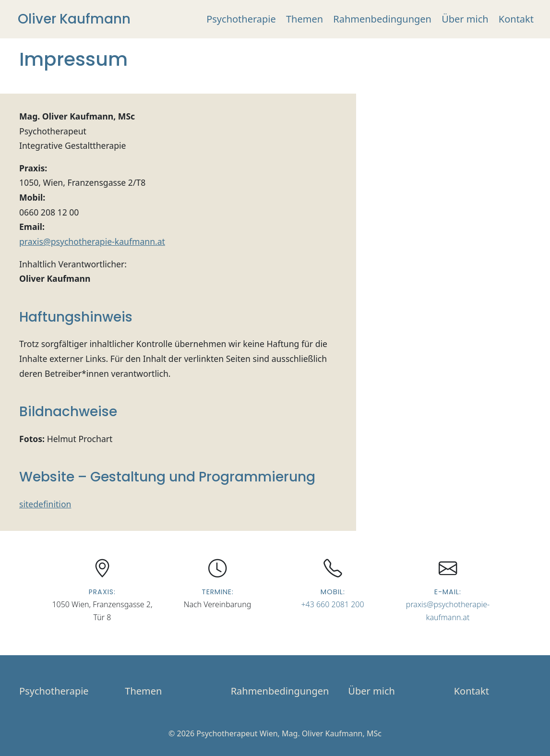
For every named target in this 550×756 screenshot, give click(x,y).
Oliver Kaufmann (74, 19)
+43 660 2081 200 (332, 604)
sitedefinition (45, 504)
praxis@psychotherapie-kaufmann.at (92, 241)
